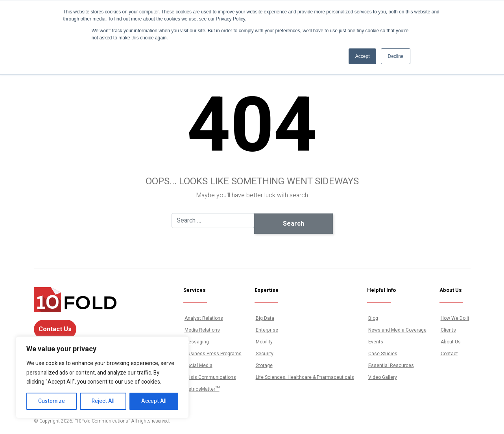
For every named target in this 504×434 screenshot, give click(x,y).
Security (265, 354)
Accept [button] (363, 56)
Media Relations (202, 330)
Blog (373, 318)
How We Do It (455, 318)
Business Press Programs (213, 354)
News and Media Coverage (397, 330)
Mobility (264, 342)
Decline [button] (395, 56)
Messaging (197, 342)
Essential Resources (391, 365)
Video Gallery (383, 377)
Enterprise (267, 330)
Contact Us (55, 329)
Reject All (103, 401)
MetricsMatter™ (202, 389)
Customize (52, 401)
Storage (264, 365)
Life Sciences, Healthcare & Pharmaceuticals (305, 377)
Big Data (265, 318)
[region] (102, 377)
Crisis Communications (210, 377)
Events (376, 342)
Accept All (154, 401)
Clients (448, 330)
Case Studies (383, 354)
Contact (449, 354)
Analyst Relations (204, 318)
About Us (451, 342)
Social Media (198, 365)
